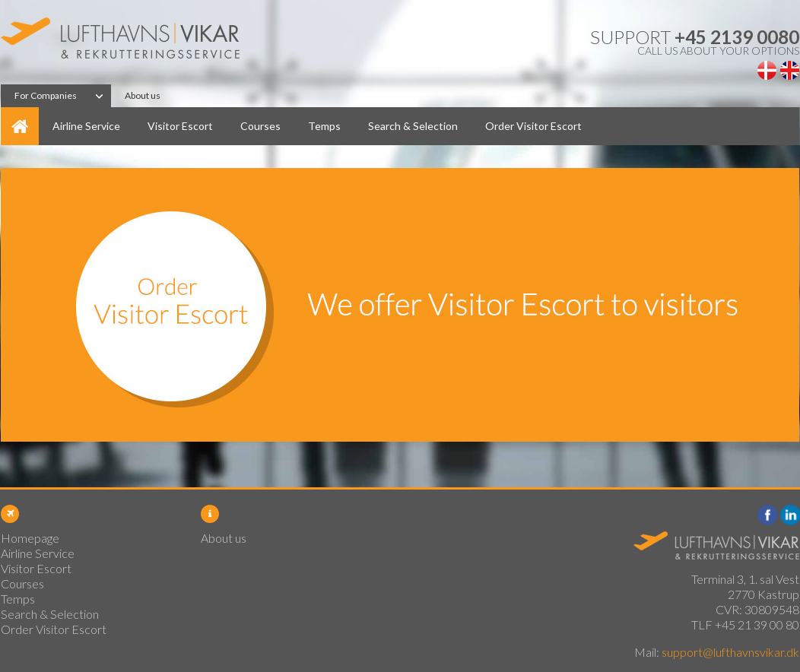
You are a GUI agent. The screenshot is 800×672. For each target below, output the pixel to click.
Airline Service (86, 126)
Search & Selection (413, 126)
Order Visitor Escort (533, 126)
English (790, 70)
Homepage (20, 126)
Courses (260, 126)
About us (143, 95)
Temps (324, 126)
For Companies (46, 95)
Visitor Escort (180, 126)
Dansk (767, 70)
